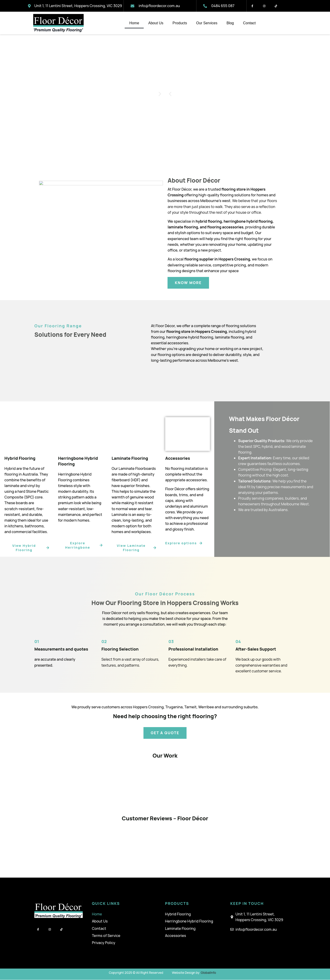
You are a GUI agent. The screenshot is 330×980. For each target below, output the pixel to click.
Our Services (207, 23)
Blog (230, 23)
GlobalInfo (208, 973)
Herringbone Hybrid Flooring (189, 921)
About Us (156, 23)
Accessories (176, 936)
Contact (249, 23)
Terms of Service (106, 936)
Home (134, 23)
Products (180, 23)
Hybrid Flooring (178, 914)
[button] (170, 94)
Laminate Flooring (180, 928)
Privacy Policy (104, 943)
